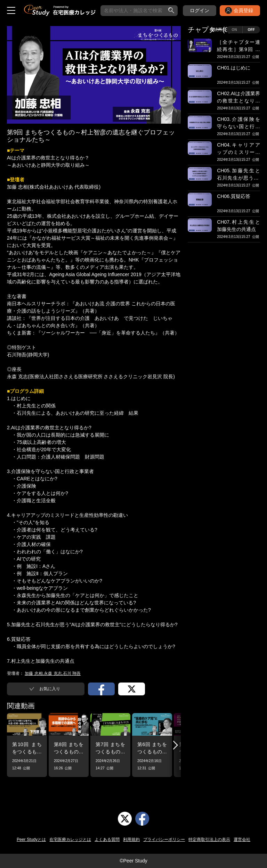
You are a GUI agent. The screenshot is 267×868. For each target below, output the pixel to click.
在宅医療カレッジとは (70, 840)
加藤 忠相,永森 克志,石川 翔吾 (53, 673)
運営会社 (242, 840)
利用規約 (131, 840)
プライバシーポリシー (164, 840)
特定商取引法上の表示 (209, 840)
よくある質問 (107, 840)
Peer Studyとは (31, 840)
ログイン (200, 10)
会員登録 (243, 10)
